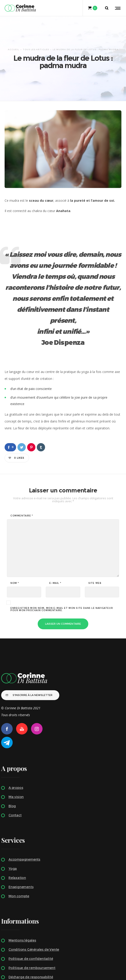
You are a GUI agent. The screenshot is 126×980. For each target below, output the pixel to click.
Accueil (13, 34)
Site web (95, 552)
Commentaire (22, 484)
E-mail (55, 552)
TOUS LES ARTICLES (36, 34)
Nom (15, 552)
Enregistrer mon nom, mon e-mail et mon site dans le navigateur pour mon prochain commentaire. (62, 578)
